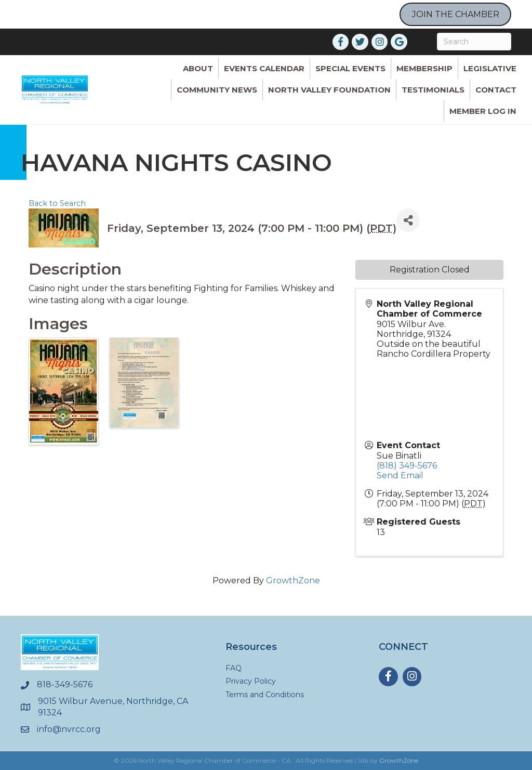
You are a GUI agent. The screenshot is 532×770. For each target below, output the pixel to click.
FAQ (234, 668)
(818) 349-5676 (407, 466)
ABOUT (198, 68)
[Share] (408, 220)
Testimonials (433, 90)
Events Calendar (264, 68)
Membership (424, 68)
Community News (217, 90)
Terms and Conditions (265, 695)
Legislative (490, 68)
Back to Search (57, 203)
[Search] (474, 42)
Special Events (350, 68)
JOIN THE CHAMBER (456, 14)
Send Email (400, 475)
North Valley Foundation (329, 90)
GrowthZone (293, 580)
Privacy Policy (251, 681)
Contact (496, 90)
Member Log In (483, 111)
